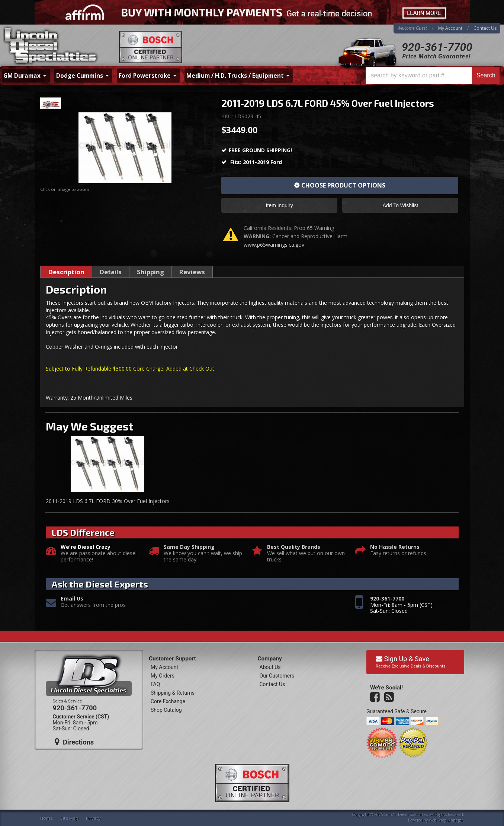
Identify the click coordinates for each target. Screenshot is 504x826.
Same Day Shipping (189, 547)
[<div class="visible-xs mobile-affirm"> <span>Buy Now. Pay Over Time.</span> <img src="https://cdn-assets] (252, 12)
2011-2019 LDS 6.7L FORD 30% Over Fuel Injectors (108, 501)
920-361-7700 (437, 47)
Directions (74, 742)
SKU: (228, 116)
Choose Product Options (343, 185)
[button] (433, 76)
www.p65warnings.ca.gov (274, 245)
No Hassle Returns (395, 547)
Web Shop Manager (446, 820)
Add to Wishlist (400, 205)
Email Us (72, 599)
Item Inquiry (280, 205)
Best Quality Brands (294, 547)
